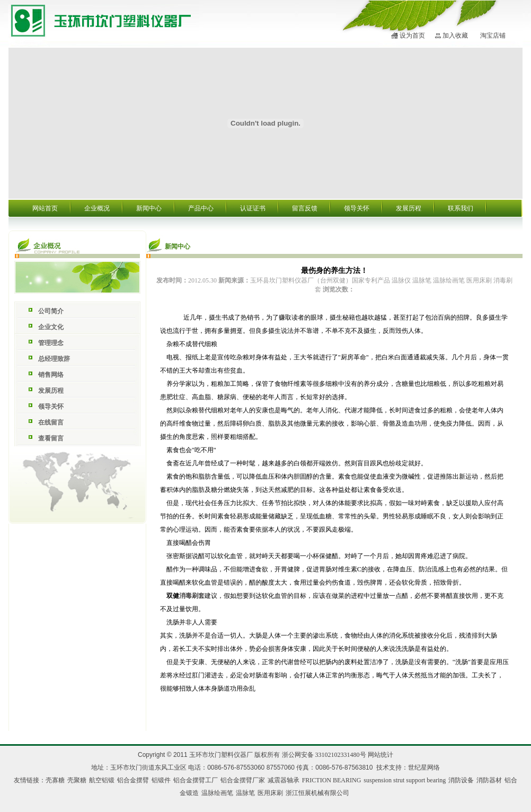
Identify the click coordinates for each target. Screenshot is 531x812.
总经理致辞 (54, 359)
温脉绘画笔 (217, 793)
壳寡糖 (55, 780)
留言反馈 (305, 208)
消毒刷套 (192, 596)
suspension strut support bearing (405, 780)
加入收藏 (455, 36)
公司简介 (51, 311)
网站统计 (380, 755)
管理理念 (51, 343)
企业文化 (51, 327)
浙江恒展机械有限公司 (317, 793)
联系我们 (461, 208)
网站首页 (45, 208)
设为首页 (412, 36)
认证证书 (253, 208)
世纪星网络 (424, 767)
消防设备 (461, 780)
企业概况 (97, 208)
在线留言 (51, 422)
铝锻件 (161, 780)
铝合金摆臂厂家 (243, 780)
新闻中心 (149, 208)
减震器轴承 (284, 780)
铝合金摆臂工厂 (196, 780)
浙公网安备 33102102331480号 (324, 755)
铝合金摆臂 (133, 780)
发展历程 (409, 208)
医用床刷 (270, 793)
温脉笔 (245, 793)
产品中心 (201, 208)
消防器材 (489, 780)
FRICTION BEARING (332, 780)
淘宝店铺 (493, 36)
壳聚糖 (77, 780)
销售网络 (51, 375)
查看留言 (51, 438)
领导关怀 (357, 208)
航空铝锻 (102, 780)
